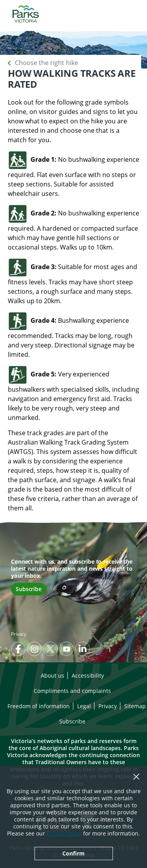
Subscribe (29, 589)
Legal (84, 706)
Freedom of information (39, 706)
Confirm (73, 853)
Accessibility (88, 675)
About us (53, 675)
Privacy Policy (64, 833)
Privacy (19, 634)
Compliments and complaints (72, 691)
